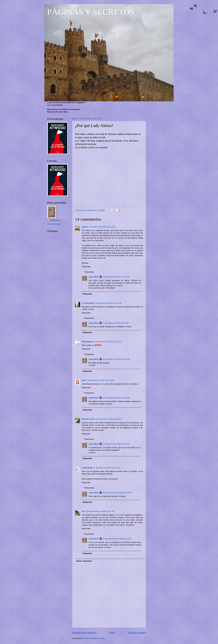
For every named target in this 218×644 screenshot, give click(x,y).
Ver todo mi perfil (54, 224)
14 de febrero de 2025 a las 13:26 (107, 342)
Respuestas (89, 272)
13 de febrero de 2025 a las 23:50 (108, 303)
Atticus (85, 227)
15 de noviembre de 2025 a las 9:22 (117, 493)
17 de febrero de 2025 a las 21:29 (107, 468)
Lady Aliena (94, 277)
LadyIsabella (87, 468)
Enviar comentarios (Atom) (94, 638)
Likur (84, 380)
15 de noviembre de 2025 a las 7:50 (100, 511)
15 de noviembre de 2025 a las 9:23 (117, 539)
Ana (83, 511)
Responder (86, 267)
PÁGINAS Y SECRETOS (91, 12)
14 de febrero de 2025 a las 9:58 (116, 323)
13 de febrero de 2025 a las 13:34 (102, 227)
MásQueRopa (87, 342)
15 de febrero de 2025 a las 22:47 (108, 419)
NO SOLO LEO (88, 419)
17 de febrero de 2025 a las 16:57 (116, 444)
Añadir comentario (84, 561)
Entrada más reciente (84, 633)
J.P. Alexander (88, 303)
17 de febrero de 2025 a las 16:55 (116, 359)
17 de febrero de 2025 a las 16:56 (116, 398)
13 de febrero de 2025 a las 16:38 (116, 277)
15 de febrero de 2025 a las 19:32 (100, 380)
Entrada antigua (137, 633)
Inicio (112, 633)
